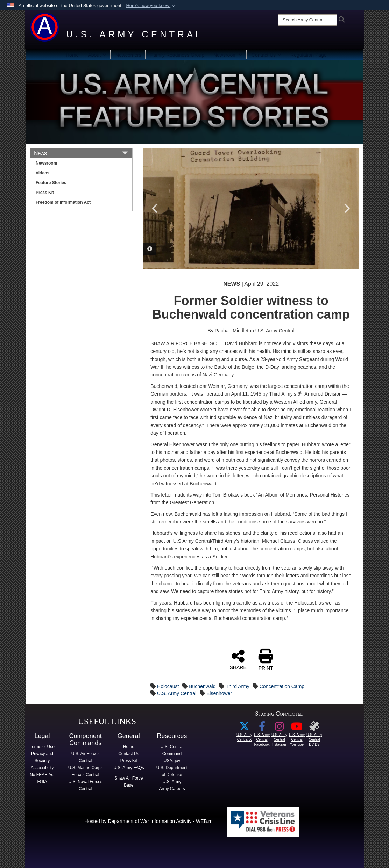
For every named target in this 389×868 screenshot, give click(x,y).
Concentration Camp (282, 686)
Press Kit (45, 193)
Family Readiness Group (177, 55)
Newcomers (128, 55)
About (97, 55)
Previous (155, 208)
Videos (43, 173)
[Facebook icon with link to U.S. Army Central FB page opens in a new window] (262, 728)
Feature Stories (51, 183)
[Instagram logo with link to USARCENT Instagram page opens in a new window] (280, 728)
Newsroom (228, 55)
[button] (151, 6)
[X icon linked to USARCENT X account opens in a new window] (245, 728)
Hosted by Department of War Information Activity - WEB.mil (150, 821)
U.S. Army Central (177, 693)
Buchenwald (202, 686)
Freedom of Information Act (63, 202)
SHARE (238, 659)
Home (72, 55)
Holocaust (168, 686)
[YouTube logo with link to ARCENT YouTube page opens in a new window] (297, 728)
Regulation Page (309, 55)
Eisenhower (219, 693)
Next (347, 208)
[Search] (307, 20)
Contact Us (266, 55)
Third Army (238, 686)
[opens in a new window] (314, 728)
